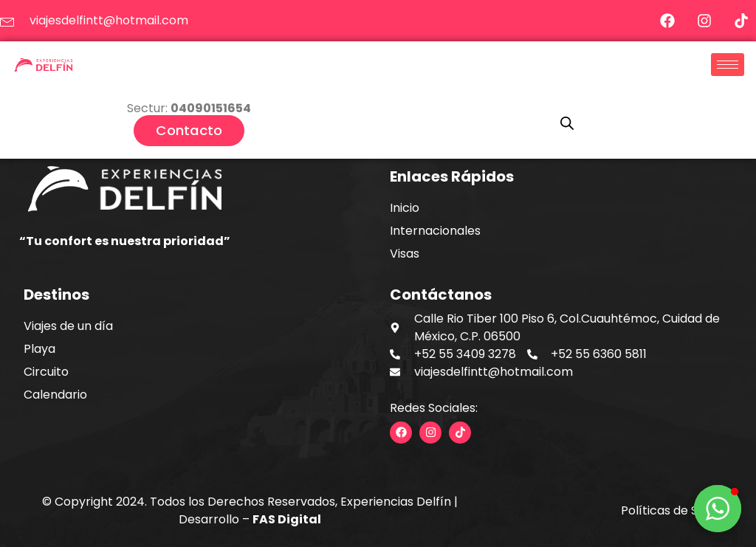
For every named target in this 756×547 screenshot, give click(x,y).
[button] (718, 509)
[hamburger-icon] (728, 65)
